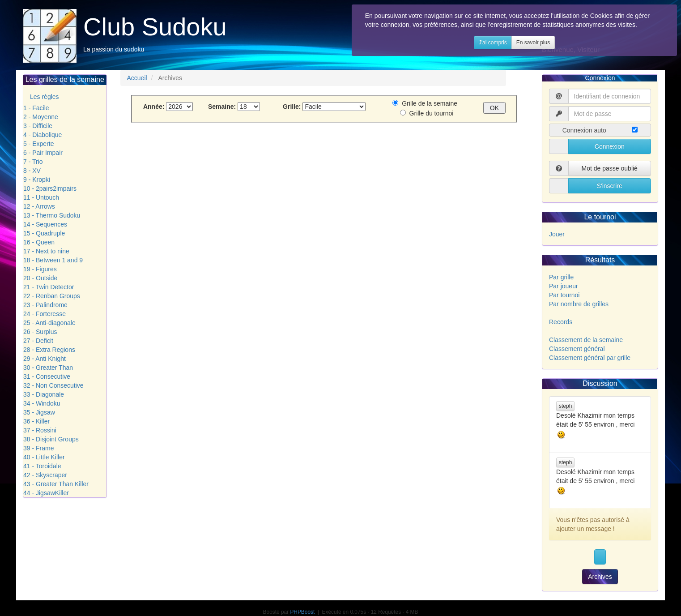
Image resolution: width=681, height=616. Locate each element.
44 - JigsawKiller (46, 493)
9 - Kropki (37, 180)
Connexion (610, 146)
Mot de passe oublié (610, 168)
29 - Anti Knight (45, 359)
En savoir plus (559, 51)
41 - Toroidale (42, 466)
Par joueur (564, 286)
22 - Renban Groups (52, 296)
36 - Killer (36, 421)
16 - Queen (39, 242)
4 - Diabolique (43, 135)
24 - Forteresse (45, 314)
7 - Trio (33, 162)
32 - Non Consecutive (53, 385)
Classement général (577, 349)
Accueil (137, 78)
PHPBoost (302, 612)
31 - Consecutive (47, 376)
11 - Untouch (41, 197)
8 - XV (32, 171)
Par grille (561, 277)
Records (561, 322)
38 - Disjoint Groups (51, 439)
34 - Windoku (42, 403)
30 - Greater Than (48, 368)
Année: (155, 107)
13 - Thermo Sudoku (52, 215)
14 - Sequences (45, 224)
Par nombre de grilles (579, 304)
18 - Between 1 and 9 (53, 260)
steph (565, 406)
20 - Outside (40, 278)
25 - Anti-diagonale (49, 323)
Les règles (45, 97)
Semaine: (223, 107)
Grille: (289, 107)
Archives (600, 577)
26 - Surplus (40, 332)
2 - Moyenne (41, 117)
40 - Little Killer (44, 457)
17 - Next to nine (46, 251)
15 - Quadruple (44, 233)
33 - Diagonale (44, 394)
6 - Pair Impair (43, 153)
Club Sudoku (155, 27)
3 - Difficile (38, 126)
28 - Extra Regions (49, 350)
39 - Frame (38, 448)
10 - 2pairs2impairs (50, 188)
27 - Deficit (38, 341)
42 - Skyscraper (45, 475)
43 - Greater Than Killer (56, 484)
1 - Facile (36, 108)
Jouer (557, 234)
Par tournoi (564, 295)
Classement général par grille (590, 358)
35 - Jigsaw (39, 412)
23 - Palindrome (45, 305)
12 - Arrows (39, 206)
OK (494, 108)
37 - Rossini (40, 430)
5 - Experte (38, 144)
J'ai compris (519, 51)
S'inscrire (610, 186)
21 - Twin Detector (49, 287)
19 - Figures (40, 269)
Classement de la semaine (586, 340)
